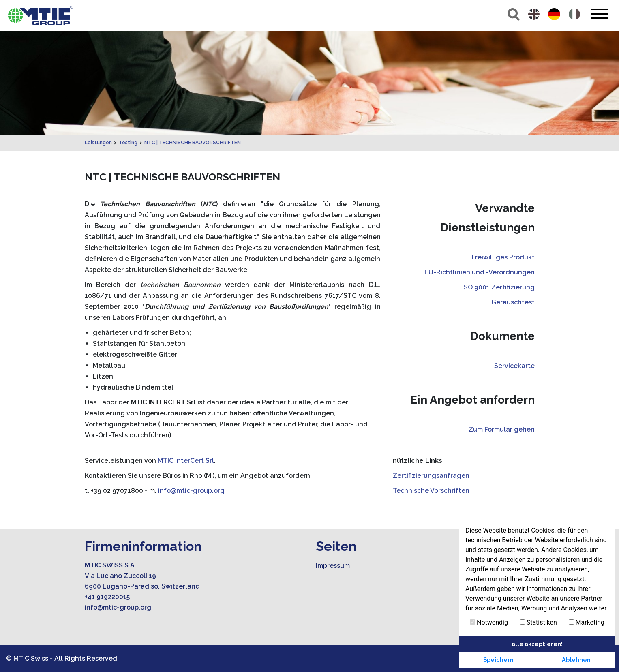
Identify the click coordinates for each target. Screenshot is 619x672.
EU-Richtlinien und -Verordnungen (480, 272)
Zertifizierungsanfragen (431, 476)
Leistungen (98, 143)
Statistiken (538, 622)
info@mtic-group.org (191, 491)
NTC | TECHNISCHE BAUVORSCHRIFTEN (193, 143)
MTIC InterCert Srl (186, 461)
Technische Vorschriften (431, 491)
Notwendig (489, 622)
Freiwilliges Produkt (503, 257)
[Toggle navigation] (599, 14)
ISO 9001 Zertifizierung (498, 287)
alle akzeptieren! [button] (537, 644)
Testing (128, 143)
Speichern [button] (498, 660)
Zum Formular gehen (502, 429)
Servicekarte (514, 366)
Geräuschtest (513, 302)
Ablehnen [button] (576, 660)
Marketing (587, 622)
